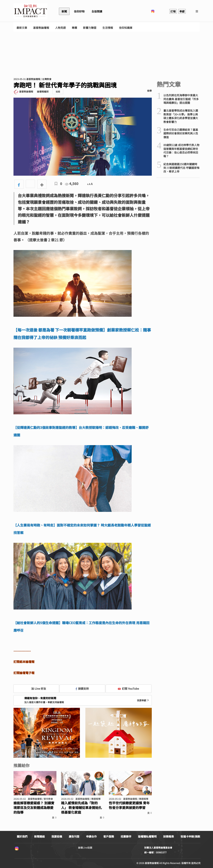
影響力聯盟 (90, 28)
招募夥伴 (126, 836)
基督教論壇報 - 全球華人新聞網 (30, 11)
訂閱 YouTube (128, 689)
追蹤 (58, 92)
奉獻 (182, 11)
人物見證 (60, 28)
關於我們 (22, 836)
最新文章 (22, 28)
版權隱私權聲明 (147, 836)
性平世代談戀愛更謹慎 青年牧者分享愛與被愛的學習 (129, 805)
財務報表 (169, 836)
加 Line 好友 (36, 689)
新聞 (64, 11)
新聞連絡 (39, 836)
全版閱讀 (97, 11)
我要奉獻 (143, 700)
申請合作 (91, 836)
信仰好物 (79, 11)
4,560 (72, 184)
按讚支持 (82, 689)
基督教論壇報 (41, 28)
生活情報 (108, 28)
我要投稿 (57, 836)
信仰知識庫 (126, 28)
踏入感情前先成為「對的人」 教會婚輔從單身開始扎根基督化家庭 (81, 808)
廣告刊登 (74, 836)
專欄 (74, 28)
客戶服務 (109, 836)
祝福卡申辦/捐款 (190, 836)
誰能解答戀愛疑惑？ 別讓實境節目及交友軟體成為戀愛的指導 (34, 808)
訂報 (173, 11)
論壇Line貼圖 (85, 848)
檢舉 (149, 91)
